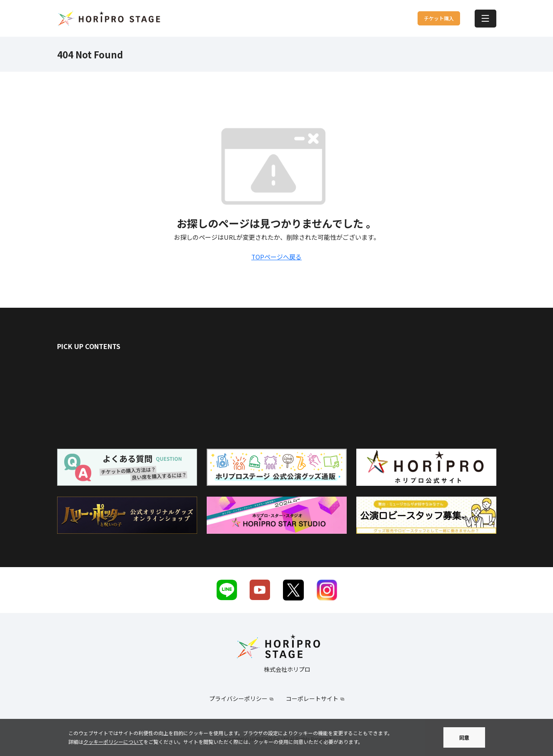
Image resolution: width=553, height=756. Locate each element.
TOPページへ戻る (276, 257)
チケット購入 (418, 18)
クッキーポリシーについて (113, 742)
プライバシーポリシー (238, 698)
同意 (464, 737)
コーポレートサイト (312, 698)
